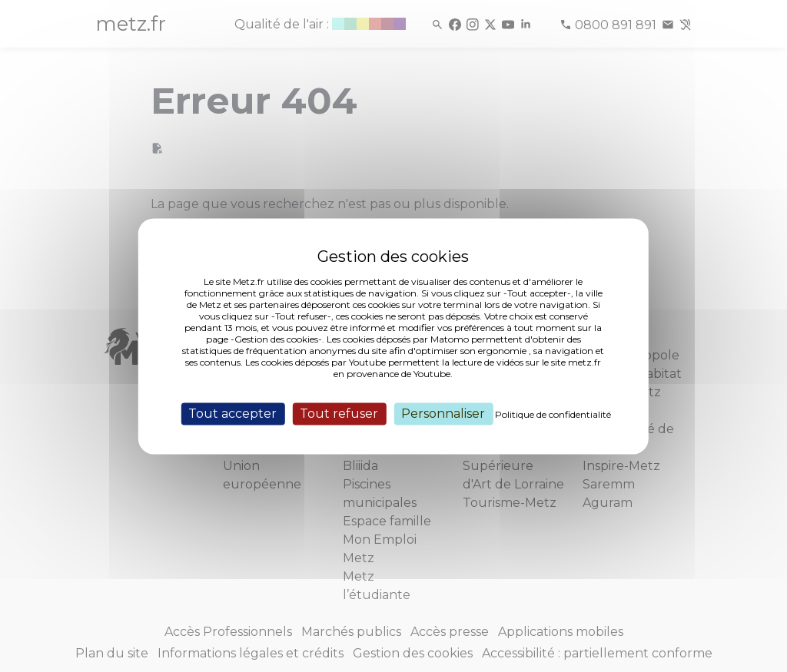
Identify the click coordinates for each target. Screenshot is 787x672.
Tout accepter (232, 414)
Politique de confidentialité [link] (553, 414)
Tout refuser (339, 414)
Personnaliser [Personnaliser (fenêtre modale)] (443, 414)
